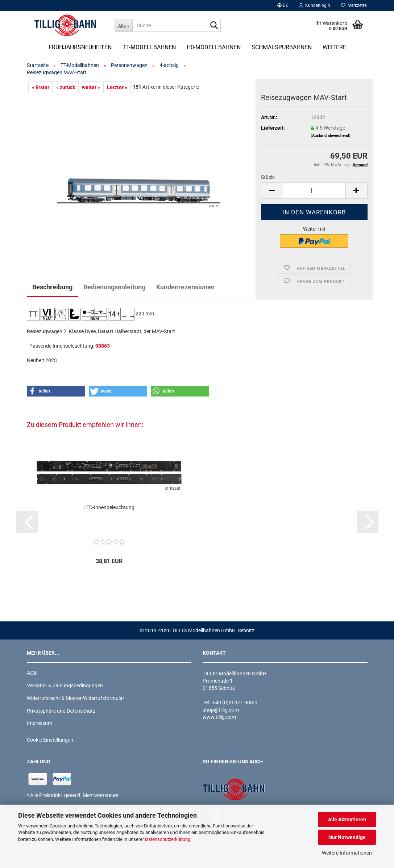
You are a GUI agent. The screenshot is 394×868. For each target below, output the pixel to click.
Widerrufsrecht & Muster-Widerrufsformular (76, 698)
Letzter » (117, 87)
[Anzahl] (314, 191)
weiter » (91, 87)
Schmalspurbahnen (282, 47)
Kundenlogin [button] (315, 5)
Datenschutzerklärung (168, 839)
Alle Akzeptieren (347, 819)
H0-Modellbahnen (214, 47)
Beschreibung (52, 287)
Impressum (40, 723)
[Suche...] (123, 25)
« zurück (66, 87)
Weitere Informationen (347, 853)
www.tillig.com (219, 717)
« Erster (41, 87)
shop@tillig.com (221, 710)
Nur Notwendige (347, 837)
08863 (103, 346)
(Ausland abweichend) (331, 136)
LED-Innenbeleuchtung (109, 507)
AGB (32, 673)
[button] (283, 5)
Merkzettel (354, 5)
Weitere (334, 47)
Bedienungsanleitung (114, 287)
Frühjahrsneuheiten (80, 47)
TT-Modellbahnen (149, 47)
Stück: (268, 177)
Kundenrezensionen (185, 287)
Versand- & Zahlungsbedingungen (65, 685)
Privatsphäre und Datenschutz (61, 711)
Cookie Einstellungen (50, 740)
